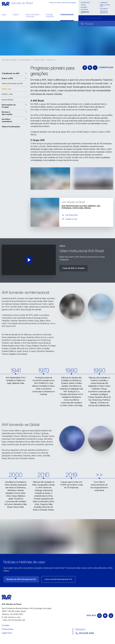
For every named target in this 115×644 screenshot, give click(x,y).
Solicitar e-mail (14, 617)
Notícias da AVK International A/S (21, 579)
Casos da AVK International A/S (58, 579)
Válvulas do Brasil (9, 60)
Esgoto (16, 15)
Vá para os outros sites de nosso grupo (63, 2)
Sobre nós (85, 12)
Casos (83, 5)
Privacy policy (8, 629)
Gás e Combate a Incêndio (32, 16)
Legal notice (7, 633)
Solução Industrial (50, 16)
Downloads (85, 2)
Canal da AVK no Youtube (73, 268)
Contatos (84, 10)
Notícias (84, 7)
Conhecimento (67, 15)
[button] (15, 73)
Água (4, 15)
